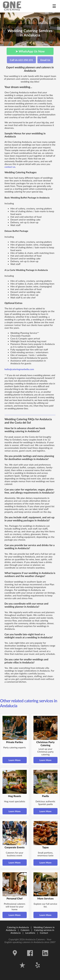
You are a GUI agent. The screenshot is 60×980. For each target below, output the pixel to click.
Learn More (15, 760)
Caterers (25, 930)
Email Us (45, 60)
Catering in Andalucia (18, 927)
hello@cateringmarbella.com (19, 369)
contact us (10, 167)
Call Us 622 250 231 (21, 60)
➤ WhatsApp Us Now (30, 51)
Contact (44, 933)
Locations (30, 933)
